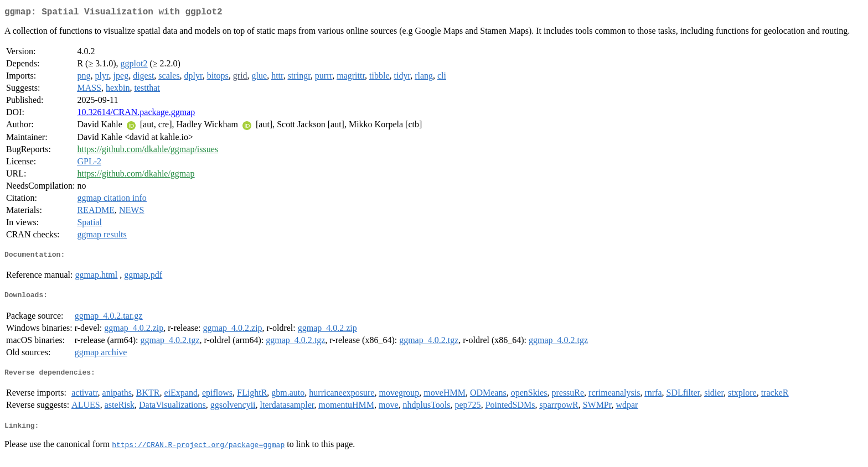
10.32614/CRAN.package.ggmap (136, 114)
